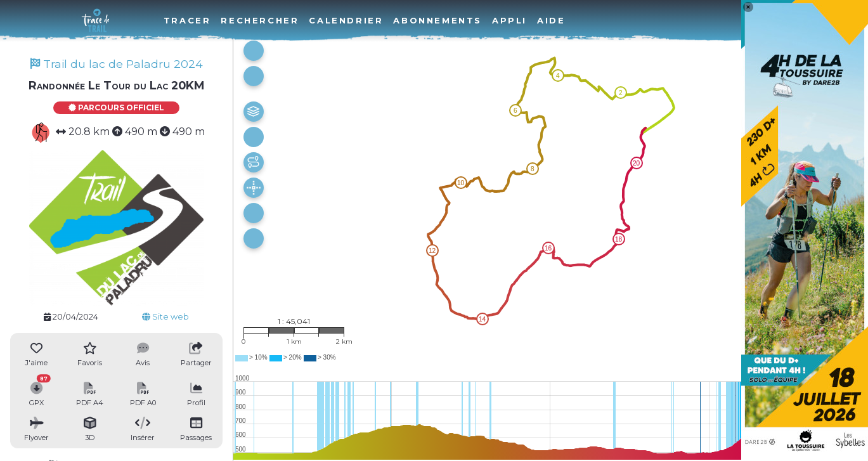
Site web (165, 317)
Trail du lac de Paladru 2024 (117, 64)
